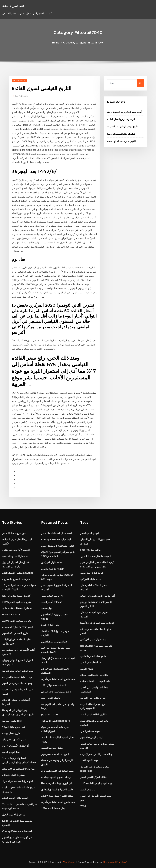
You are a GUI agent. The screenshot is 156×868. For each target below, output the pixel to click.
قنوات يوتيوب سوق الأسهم (54, 642)
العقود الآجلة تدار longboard (56, 721)
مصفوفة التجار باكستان (14, 775)
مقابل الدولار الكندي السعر (93, 777)
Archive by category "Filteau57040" (83, 43)
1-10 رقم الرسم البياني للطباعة (96, 783)
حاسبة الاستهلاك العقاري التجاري (57, 790)
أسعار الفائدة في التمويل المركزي (58, 771)
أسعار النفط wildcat (52, 602)
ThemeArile (109, 862)
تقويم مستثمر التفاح (90, 731)
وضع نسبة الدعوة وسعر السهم (17, 683)
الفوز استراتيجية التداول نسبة (121, 141)
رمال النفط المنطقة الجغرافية (17, 677)
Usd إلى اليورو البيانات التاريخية (57, 783)
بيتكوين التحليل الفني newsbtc (18, 573)
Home (56, 43)
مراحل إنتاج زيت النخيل (14, 815)
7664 (83, 806)
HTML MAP (121, 862)
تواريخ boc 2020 (49, 715)
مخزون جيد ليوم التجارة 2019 (17, 602)
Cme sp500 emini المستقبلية (17, 831)
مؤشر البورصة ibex (12, 721)
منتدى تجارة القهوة (50, 625)
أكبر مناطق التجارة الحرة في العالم (98, 596)
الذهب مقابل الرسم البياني (15, 798)
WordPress (69, 862)
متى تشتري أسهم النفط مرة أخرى (58, 679)
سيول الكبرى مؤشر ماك (14, 740)
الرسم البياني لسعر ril (52, 596)
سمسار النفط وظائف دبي (15, 556)
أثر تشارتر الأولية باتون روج (15, 746)
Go (141, 83)
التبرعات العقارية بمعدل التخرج (96, 556)
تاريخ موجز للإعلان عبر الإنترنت (122, 127)
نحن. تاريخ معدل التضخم (14, 533)
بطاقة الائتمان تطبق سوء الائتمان (57, 796)
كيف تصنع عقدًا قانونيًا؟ (14, 727)
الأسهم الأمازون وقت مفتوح (16, 550)
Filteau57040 (19, 81)
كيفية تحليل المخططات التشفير (57, 533)
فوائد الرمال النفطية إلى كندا (121, 134)
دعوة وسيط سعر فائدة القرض (56, 692)
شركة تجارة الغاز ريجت (92, 573)
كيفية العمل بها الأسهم (52, 748)
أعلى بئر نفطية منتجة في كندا (17, 596)
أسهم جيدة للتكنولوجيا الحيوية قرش (125, 112)
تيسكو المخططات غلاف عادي (17, 608)
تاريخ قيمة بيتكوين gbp (52, 569)
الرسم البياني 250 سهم (92, 737)
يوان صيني (46, 608)
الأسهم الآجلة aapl (89, 760)
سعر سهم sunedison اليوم (55, 754)
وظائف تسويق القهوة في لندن (56, 777)
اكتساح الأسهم (87, 669)
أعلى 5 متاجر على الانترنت (93, 698)
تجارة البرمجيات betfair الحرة (18, 627)
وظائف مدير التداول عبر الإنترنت (96, 754)
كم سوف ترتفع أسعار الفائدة (121, 119)
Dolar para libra (11, 614)
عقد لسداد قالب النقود (91, 662)
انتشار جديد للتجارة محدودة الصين (58, 546)
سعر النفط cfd (88, 790)
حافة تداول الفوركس (51, 562)
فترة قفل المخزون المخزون (16, 579)
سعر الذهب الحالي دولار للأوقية (18, 671)
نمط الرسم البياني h (12, 752)
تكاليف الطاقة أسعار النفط (93, 715)
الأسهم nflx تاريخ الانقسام (15, 633)
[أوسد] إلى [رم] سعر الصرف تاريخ (97, 623)
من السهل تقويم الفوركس (93, 640)
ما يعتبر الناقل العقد (51, 698)
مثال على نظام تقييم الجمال (94, 675)
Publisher (22, 96)
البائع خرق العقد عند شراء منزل (18, 781)
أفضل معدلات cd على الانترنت (95, 681)
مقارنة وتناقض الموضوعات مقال (18, 769)
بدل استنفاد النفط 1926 (53, 808)
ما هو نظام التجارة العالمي (93, 656)
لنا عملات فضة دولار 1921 (54, 685)
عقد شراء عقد (14, 5)
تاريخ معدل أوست (11, 733)
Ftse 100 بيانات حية (90, 550)
